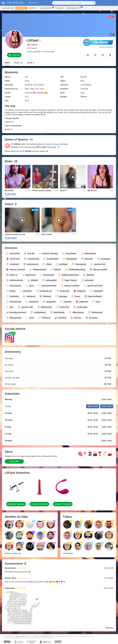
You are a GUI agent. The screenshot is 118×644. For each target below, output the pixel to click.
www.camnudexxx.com (22, 636)
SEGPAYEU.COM (47, 636)
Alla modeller (8, 8)
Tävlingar (59, 8)
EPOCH (37, 636)
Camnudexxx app (73, 8)
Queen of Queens (52, 144)
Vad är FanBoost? (106, 47)
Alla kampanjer (47, 8)
